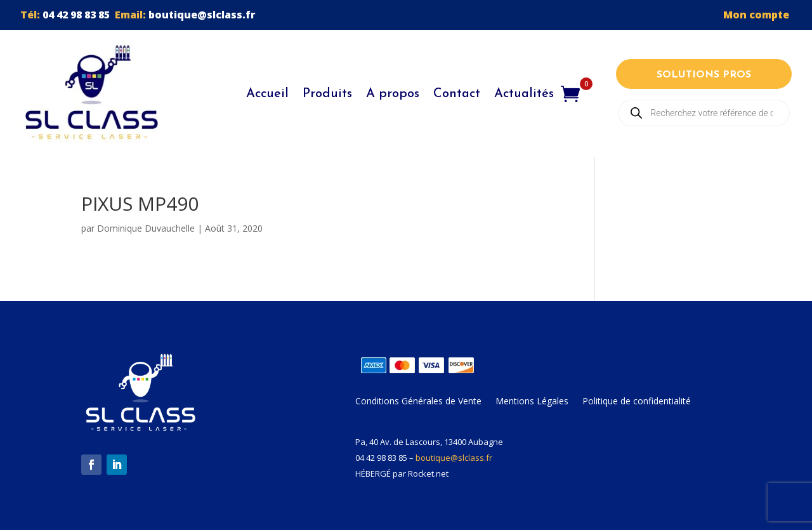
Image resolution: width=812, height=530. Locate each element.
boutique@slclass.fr (202, 15)
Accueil (267, 94)
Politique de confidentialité (637, 402)
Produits (327, 94)
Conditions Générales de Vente (418, 402)
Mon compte (757, 15)
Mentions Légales (532, 402)
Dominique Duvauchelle (146, 228)
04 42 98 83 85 (76, 15)
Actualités (524, 94)
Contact (457, 94)
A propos (393, 94)
